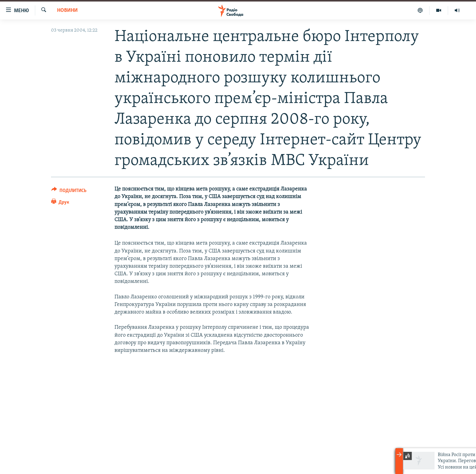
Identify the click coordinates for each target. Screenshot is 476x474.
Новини (67, 10)
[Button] (69, 192)
